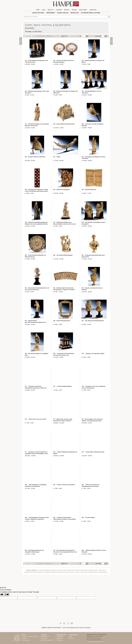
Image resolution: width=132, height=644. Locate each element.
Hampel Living (49, 572)
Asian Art (73, 572)
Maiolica (92, 570)
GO (87, 36)
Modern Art (41, 572)
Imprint (24, 638)
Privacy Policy (26, 640)
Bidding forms (45, 637)
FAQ (71, 637)
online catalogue (38, 13)
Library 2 (67, 572)
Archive (74, 10)
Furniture (41, 570)
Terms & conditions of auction (30, 637)
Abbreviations (74, 635)
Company (44, 638)
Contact (72, 638)
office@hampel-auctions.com (95, 642)
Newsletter (60, 638)
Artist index (60, 640)
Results (67, 10)
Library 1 (86, 570)
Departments (51, 13)
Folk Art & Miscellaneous (101, 572)
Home (38, 10)
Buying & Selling (63, 13)
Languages (93, 10)
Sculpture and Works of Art (52, 570)
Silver (62, 572)
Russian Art (34, 572)
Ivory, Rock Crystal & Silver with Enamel (71, 570)
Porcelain (57, 572)
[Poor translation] (7, 595)
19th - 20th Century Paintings (85, 572)
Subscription (60, 637)
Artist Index (83, 10)
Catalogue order (61, 635)
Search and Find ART (47, 640)
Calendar (59, 10)
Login (43, 10)
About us (51, 10)
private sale (75, 13)
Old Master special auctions (91, 13)
